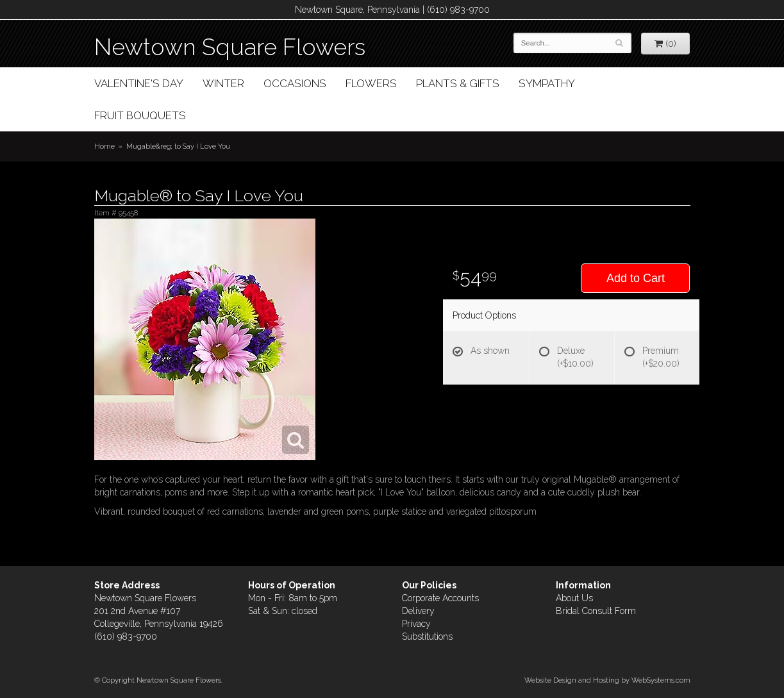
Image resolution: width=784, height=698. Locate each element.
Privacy (416, 624)
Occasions (295, 83)
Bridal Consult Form (596, 611)
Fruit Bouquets (140, 115)
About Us (574, 598)
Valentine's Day (139, 83)
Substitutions (427, 636)
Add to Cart (636, 278)
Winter (223, 83)
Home (104, 146)
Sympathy (547, 83)
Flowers (371, 83)
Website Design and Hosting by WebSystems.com (607, 680)
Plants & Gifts (458, 83)
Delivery (418, 611)
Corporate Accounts (440, 598)
